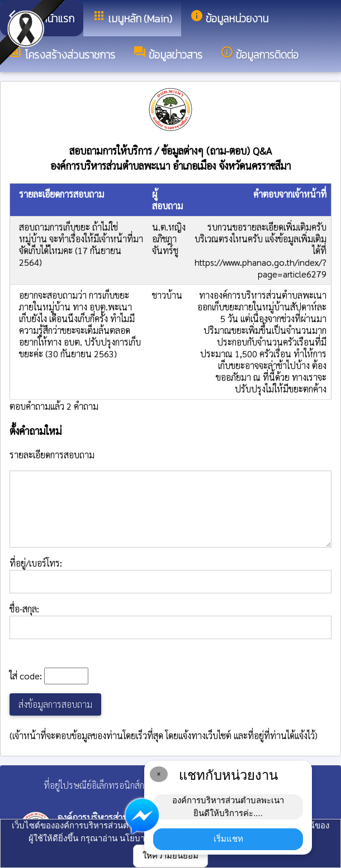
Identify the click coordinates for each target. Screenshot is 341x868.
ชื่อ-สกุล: (170, 621)
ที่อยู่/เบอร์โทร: (170, 575)
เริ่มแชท (228, 839)
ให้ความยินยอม (170, 855)
